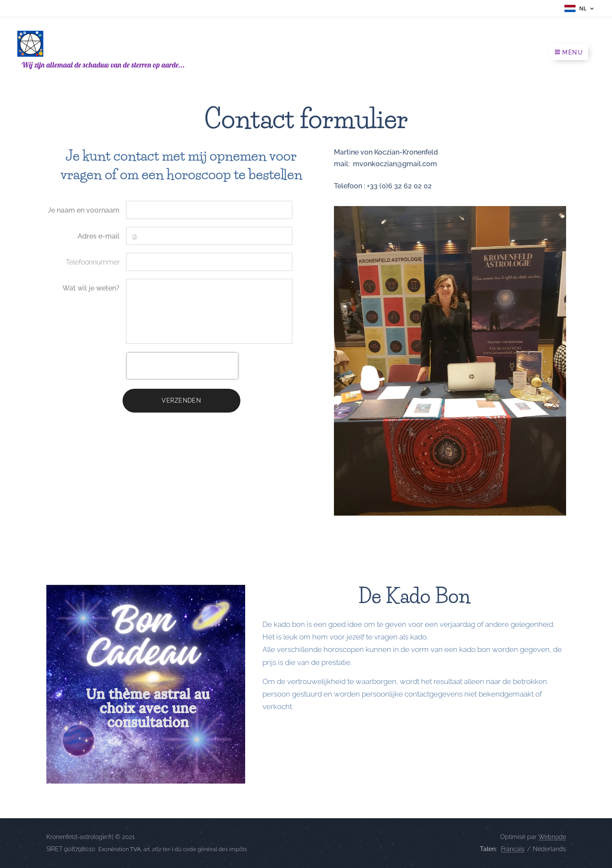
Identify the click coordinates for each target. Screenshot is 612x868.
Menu (569, 52)
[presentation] (182, 366)
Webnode (552, 837)
